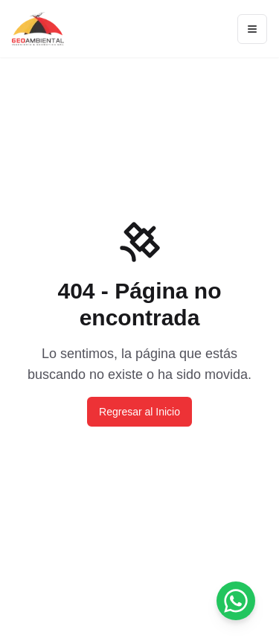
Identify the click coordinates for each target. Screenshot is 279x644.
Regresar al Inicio (139, 412)
